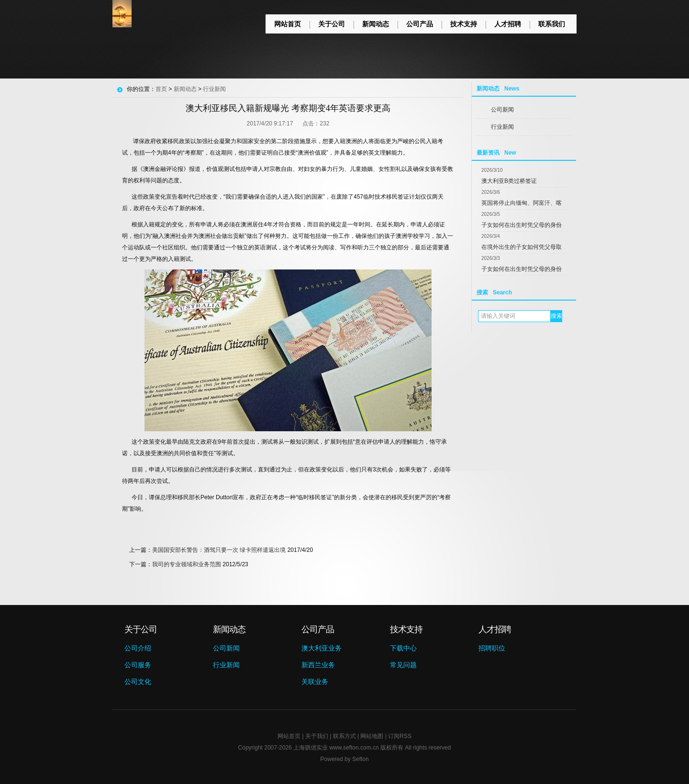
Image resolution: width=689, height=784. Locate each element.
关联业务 (315, 682)
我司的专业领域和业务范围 (187, 564)
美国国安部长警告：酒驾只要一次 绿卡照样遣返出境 (219, 550)
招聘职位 (492, 648)
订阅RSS (400, 736)
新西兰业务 (318, 665)
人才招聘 (508, 24)
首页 (161, 89)
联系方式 (344, 736)
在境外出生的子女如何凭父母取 (522, 247)
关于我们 (317, 736)
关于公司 (332, 24)
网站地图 (372, 736)
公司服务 (138, 665)
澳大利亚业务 (322, 648)
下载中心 (403, 648)
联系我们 (552, 24)
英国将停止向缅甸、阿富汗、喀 (522, 203)
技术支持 (464, 24)
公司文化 (138, 682)
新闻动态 (376, 24)
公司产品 (420, 24)
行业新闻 (502, 127)
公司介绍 (138, 648)
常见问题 (403, 665)
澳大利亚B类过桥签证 (509, 181)
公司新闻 (502, 110)
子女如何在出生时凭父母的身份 (522, 225)
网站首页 (288, 24)
